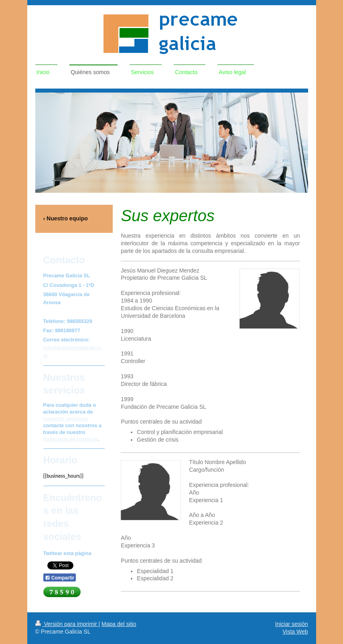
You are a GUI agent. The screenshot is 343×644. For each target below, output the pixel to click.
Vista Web (295, 632)
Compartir (60, 578)
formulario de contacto (71, 439)
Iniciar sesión (292, 624)
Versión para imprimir (67, 624)
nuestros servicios (66, 419)
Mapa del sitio (119, 624)
